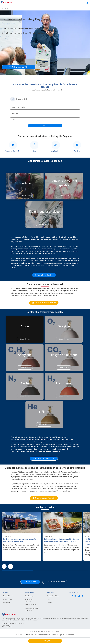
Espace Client (8, 596)
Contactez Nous (8, 599)
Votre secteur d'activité (29, 600)
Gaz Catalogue (30, 596)
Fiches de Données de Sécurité (32, 609)
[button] (4, 566)
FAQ (48, 599)
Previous (4, 76)
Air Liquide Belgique (53, 596)
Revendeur (7, 603)
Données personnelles (42, 635)
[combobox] (87, 3)
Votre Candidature (31, 605)
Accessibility (70, 635)
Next (87, 76)
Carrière (49, 603)
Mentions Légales (58, 635)
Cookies (30, 635)
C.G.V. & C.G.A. (21, 635)
